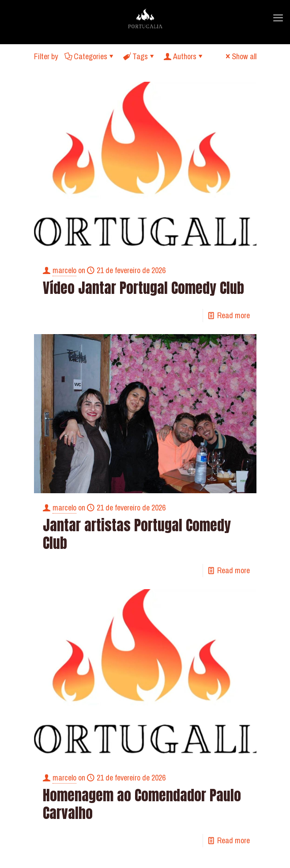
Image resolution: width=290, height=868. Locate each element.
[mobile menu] (278, 18)
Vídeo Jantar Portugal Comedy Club (143, 288)
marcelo (64, 270)
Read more (234, 315)
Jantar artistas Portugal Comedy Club (137, 534)
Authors (184, 56)
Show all (240, 56)
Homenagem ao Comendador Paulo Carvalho (142, 804)
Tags (139, 56)
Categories (90, 56)
